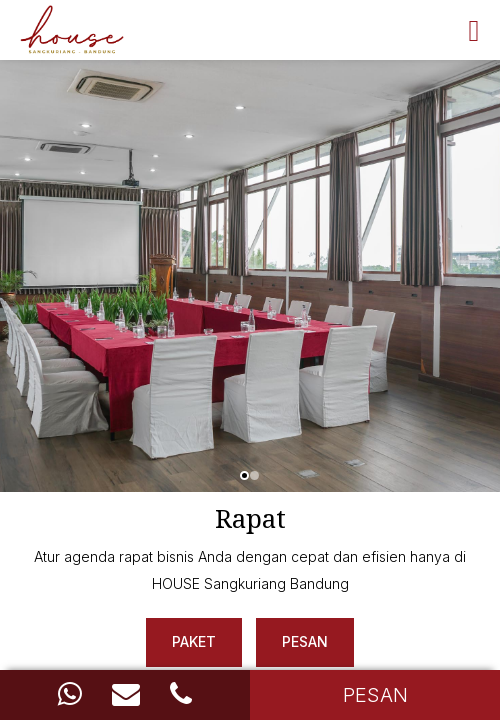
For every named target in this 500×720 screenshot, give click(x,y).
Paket (194, 641)
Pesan (305, 641)
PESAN (375, 695)
